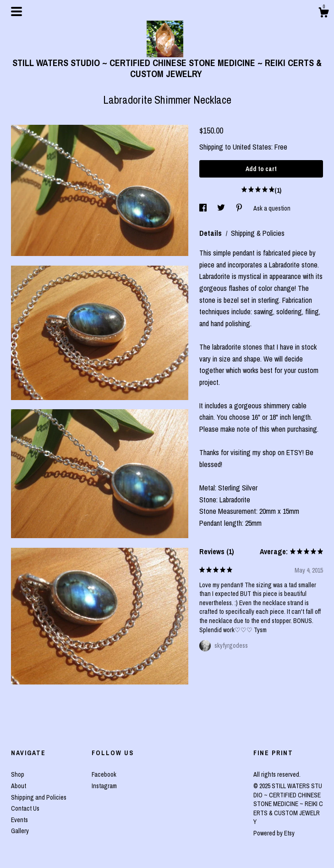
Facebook (104, 774)
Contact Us (25, 808)
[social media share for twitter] (222, 208)
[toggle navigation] (16, 11)
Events (19, 820)
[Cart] (323, 14)
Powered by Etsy (274, 833)
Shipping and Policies (39, 797)
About (19, 786)
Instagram (104, 786)
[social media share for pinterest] (240, 208)
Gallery (20, 831)
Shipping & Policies (258, 233)
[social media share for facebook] (204, 208)
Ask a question (272, 208)
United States (252, 147)
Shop (18, 774)
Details (211, 233)
